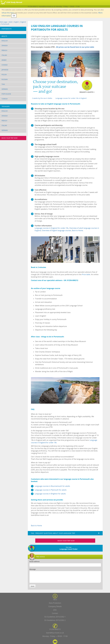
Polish (4, 75)
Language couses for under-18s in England (71, 98)
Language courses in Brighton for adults (50, 494)
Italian (4, 55)
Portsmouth (5, 24)
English (16, 22)
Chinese (5, 65)
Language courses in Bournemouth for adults (52, 486)
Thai (3, 84)
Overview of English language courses (56, 230)
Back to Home (77, 230)
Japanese (5, 70)
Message (33, 569)
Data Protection (55, 603)
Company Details (55, 606)
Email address (34, 561)
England (23, 22)
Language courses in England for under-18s (52, 228)
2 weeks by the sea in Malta (42, 98)
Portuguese (6, 94)
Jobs (55, 610)
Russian (5, 79)
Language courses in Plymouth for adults (51, 490)
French (4, 50)
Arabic (4, 60)
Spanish (5, 45)
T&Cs (55, 600)
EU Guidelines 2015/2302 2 (55, 620)
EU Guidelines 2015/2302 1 (55, 617)
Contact (55, 613)
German (5, 89)
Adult (11, 22)
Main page (4, 22)
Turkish (5, 99)
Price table (86, 274)
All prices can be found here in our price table (75, 47)
